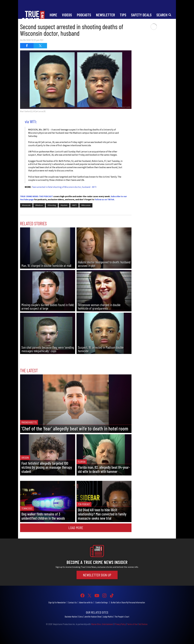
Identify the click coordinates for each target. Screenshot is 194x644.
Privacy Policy (120, 624)
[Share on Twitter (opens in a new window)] (40, 46)
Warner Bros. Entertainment (102, 624)
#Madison (39, 205)
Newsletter (105, 15)
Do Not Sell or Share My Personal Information (128, 602)
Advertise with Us (86, 602)
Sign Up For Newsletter (57, 602)
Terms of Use (132, 624)
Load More (76, 528)
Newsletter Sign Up (97, 575)
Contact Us (72, 602)
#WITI (74, 205)
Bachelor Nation (71, 617)
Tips (123, 15)
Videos (67, 15)
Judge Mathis (108, 617)
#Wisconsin (86, 205)
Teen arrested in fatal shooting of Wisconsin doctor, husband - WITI (64, 187)
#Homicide (26, 205)
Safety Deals (141, 15)
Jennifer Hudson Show (93, 617)
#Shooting (52, 205)
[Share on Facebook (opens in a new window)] (27, 46)
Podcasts (84, 15)
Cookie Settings (102, 602)
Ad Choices (143, 624)
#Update (64, 205)
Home (53, 15)
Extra (81, 617)
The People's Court (122, 617)
